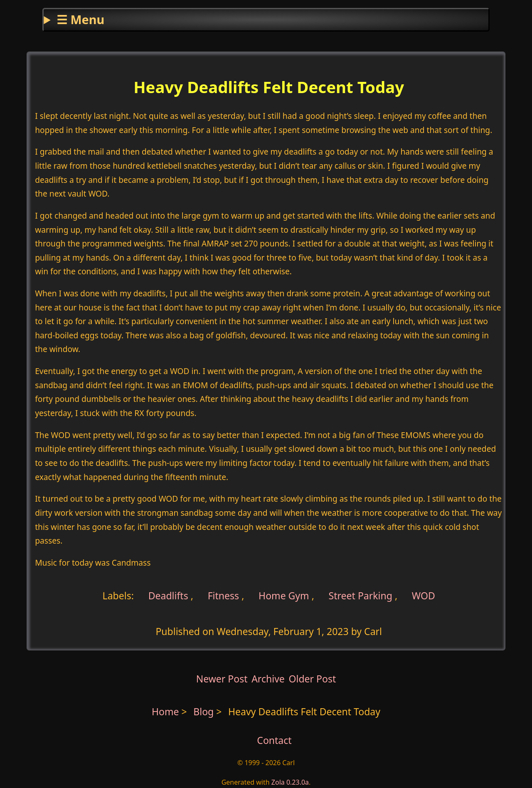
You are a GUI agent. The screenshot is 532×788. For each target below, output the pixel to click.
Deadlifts (167, 596)
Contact (274, 740)
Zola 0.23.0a (290, 782)
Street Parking (361, 596)
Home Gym (284, 596)
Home (165, 712)
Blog (205, 712)
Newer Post (222, 679)
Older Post (312, 679)
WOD (424, 596)
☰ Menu (80, 19)
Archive (268, 679)
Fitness (224, 596)
